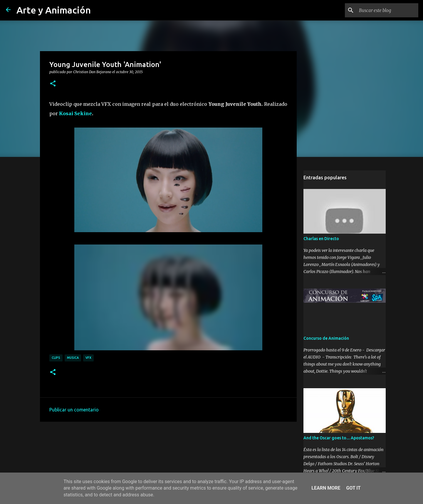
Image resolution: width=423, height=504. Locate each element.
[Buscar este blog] (387, 10)
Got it (353, 488)
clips (56, 358)
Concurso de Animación (326, 338)
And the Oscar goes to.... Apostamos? (339, 438)
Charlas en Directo (321, 239)
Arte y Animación (54, 10)
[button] (53, 84)
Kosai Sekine (75, 113)
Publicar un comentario (74, 410)
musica (73, 358)
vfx (88, 358)
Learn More (326, 488)
